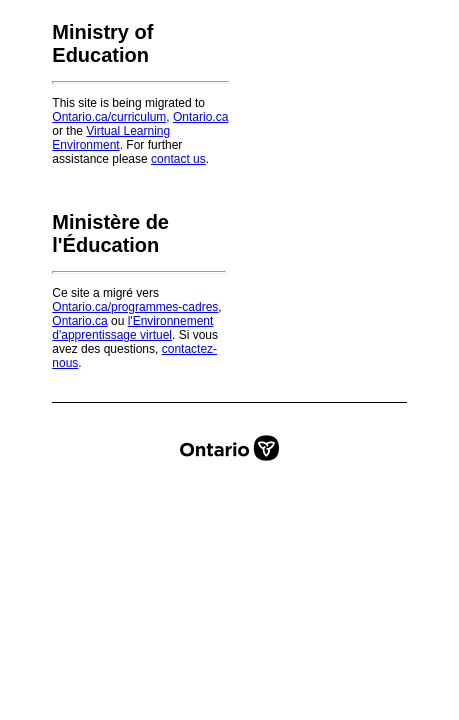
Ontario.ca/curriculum (109, 117)
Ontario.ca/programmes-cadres (135, 307)
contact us (178, 159)
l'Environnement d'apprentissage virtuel (132, 328)
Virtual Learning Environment (111, 138)
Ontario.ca (200, 117)
